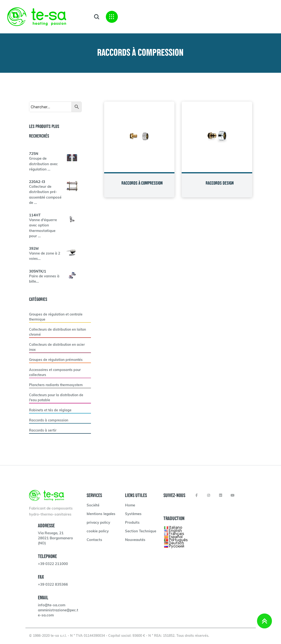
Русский (176, 546)
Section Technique (141, 532)
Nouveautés (135, 540)
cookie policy (98, 532)
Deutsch (176, 543)
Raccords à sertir (43, 431)
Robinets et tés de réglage (50, 410)
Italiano (175, 527)
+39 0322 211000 (53, 564)
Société (93, 506)
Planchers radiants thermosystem (56, 385)
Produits (132, 523)
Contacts (94, 540)
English (175, 530)
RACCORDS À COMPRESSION (142, 183)
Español (176, 537)
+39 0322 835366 (53, 585)
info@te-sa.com (52, 605)
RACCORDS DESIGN (220, 183)
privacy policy (98, 523)
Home (130, 506)
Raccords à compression (49, 421)
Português (178, 540)
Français (176, 533)
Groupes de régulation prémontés (56, 360)
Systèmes (133, 514)
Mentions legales (101, 514)
